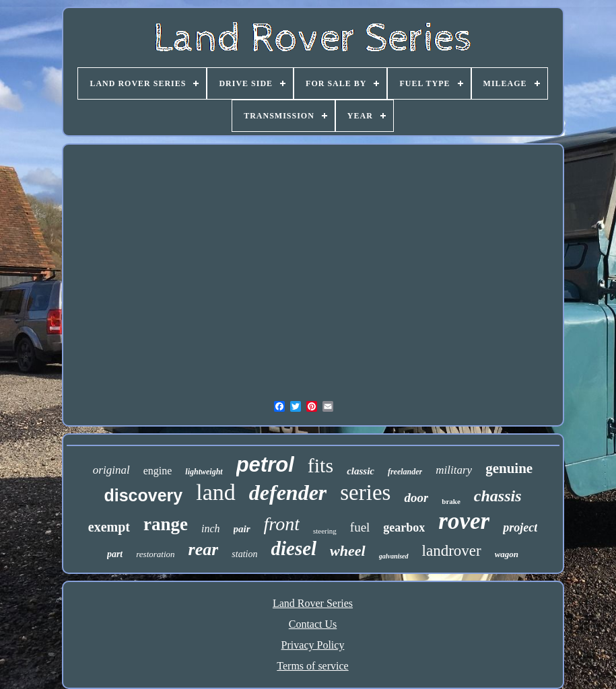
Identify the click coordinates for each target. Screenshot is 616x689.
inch (211, 529)
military (454, 470)
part (115, 554)
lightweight (204, 472)
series (365, 493)
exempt (109, 527)
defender (288, 493)
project (520, 528)
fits (320, 465)
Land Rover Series (313, 603)
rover (464, 521)
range (166, 524)
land (216, 492)
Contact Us (313, 624)
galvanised (394, 556)
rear (204, 549)
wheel (348, 551)
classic (361, 471)
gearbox (404, 528)
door (416, 498)
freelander (405, 472)
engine (158, 471)
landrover (452, 551)
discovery (143, 495)
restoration (155, 554)
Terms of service (312, 666)
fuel (360, 527)
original (111, 470)
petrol (265, 465)
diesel (294, 548)
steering (325, 531)
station (244, 554)
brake (451, 501)
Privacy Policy (313, 645)
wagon (507, 554)
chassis (498, 496)
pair (242, 529)
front (282, 524)
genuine (509, 468)
